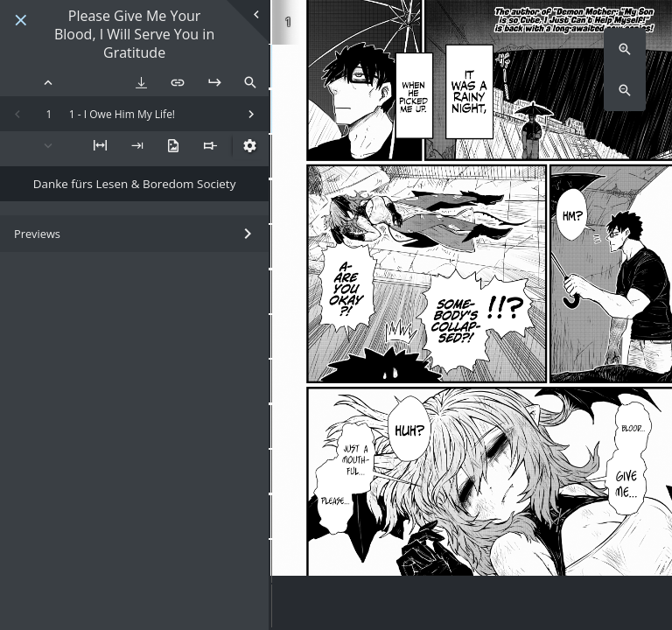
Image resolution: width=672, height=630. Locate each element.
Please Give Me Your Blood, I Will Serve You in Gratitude (134, 34)
